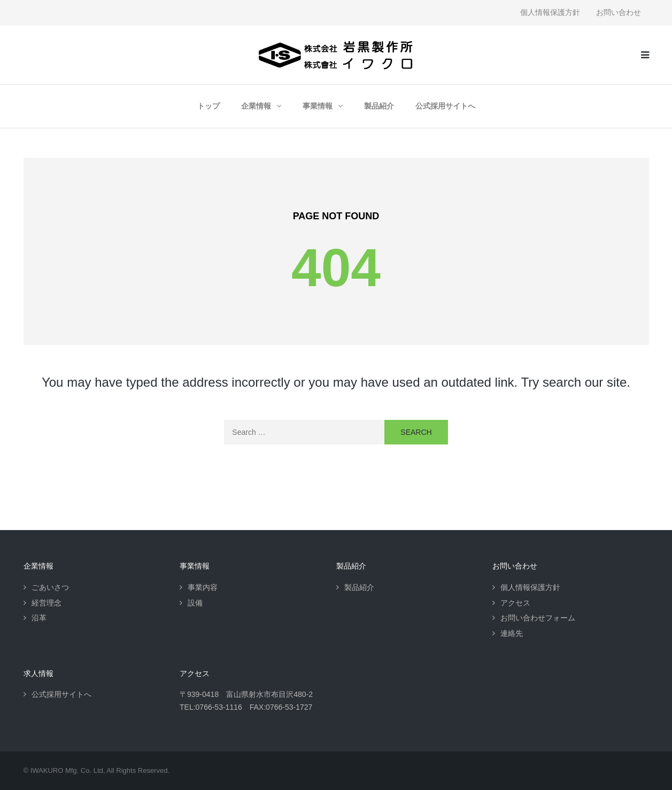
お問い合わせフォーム (538, 618)
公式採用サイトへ (445, 106)
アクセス (515, 603)
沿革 (39, 618)
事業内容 (203, 587)
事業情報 (318, 106)
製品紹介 (379, 106)
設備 (195, 603)
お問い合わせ (619, 12)
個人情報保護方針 (550, 12)
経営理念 (47, 603)
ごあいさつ (50, 587)
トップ (208, 106)
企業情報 (256, 106)
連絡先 (512, 633)
